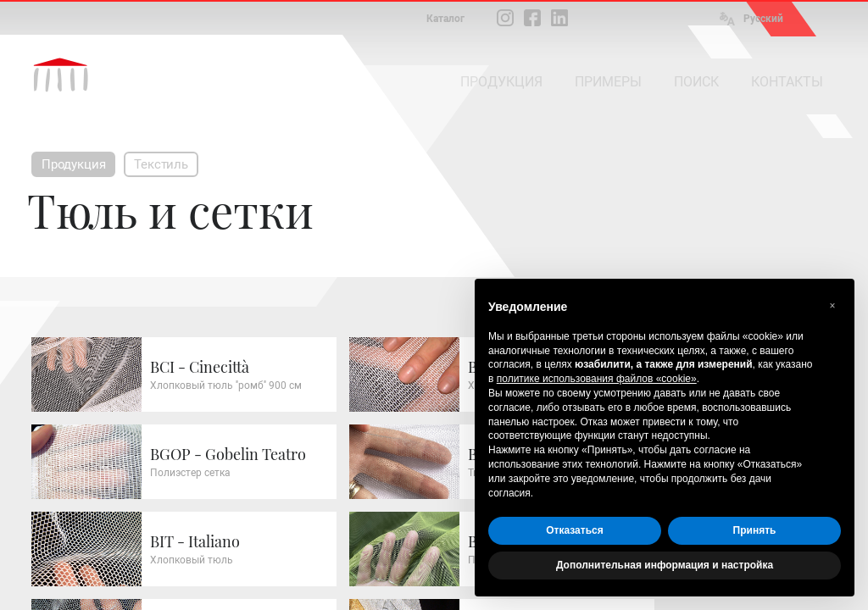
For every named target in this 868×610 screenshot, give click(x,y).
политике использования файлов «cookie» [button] (597, 379)
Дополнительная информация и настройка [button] (665, 565)
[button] (832, 306)
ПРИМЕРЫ (608, 82)
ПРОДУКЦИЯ (501, 82)
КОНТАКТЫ (787, 82)
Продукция (73, 164)
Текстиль (161, 164)
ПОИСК (696, 82)
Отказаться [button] (574, 530)
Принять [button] (755, 530)
